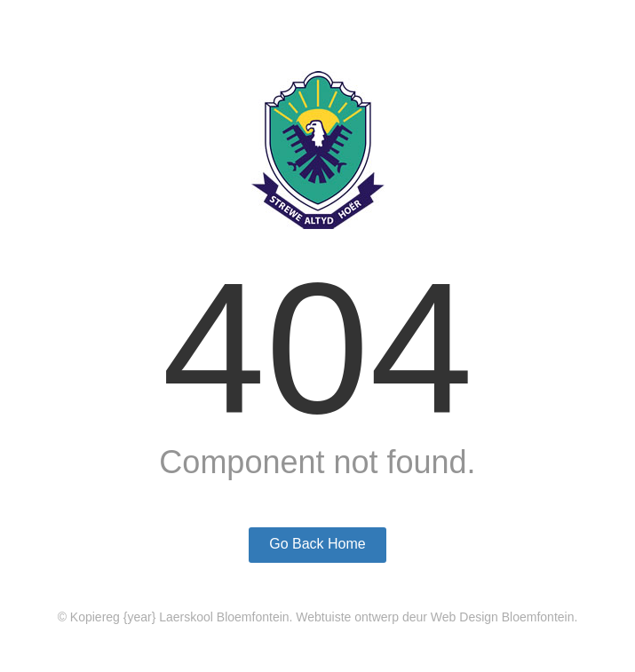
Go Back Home (317, 544)
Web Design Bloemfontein (503, 617)
